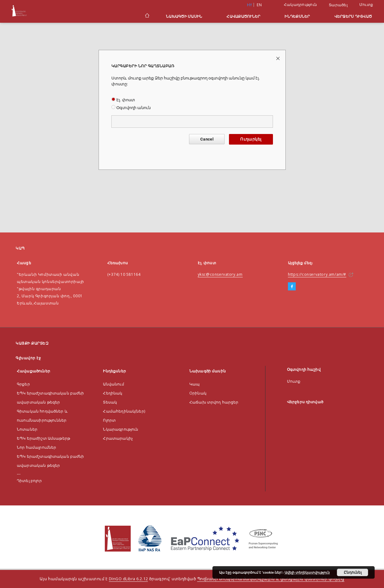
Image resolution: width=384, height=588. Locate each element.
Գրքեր (23, 384)
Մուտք (366, 5)
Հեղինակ (113, 393)
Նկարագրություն (121, 429)
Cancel (207, 139)
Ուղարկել (251, 139)
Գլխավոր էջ (28, 358)
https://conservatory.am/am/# (317, 274)
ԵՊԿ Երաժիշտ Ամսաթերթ (44, 438)
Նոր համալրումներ (36, 447)
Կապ (194, 384)
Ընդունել (353, 572)
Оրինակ (198, 393)
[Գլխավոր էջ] (147, 16)
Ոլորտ (109, 420)
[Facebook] (292, 287)
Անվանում (113, 384)
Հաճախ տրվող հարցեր (214, 402)
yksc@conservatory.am (220, 274)
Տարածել (338, 5)
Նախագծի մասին (184, 16)
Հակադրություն (300, 5)
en (259, 5)
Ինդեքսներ (297, 16)
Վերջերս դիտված (353, 16)
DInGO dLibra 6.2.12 (129, 579)
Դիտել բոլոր (29, 481)
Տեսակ (110, 402)
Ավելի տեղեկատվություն (307, 572)
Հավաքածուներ (243, 16)
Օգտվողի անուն (131, 108)
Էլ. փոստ (123, 100)
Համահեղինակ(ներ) (124, 411)
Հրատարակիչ (118, 438)
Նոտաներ (27, 429)
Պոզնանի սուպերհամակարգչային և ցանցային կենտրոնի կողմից (271, 579)
